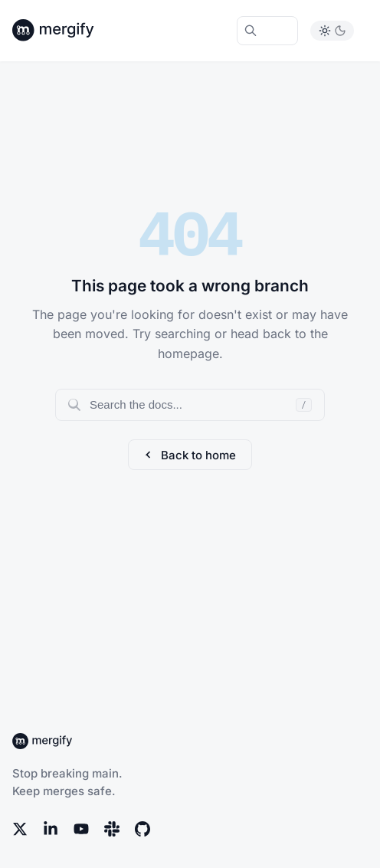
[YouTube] (81, 829)
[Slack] (112, 829)
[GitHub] (142, 829)
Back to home (190, 455)
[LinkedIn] (51, 829)
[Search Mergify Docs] (267, 31)
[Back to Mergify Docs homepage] (67, 31)
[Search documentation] (190, 405)
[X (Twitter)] (20, 829)
